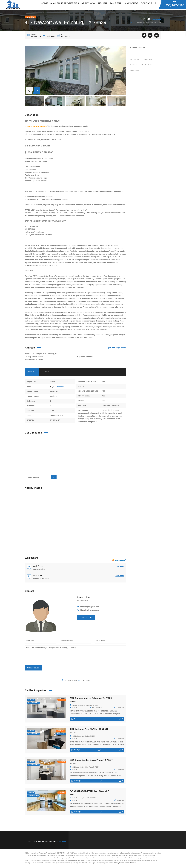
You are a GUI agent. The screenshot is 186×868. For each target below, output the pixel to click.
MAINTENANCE (147, 65)
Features (46, 372)
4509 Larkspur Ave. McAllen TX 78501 (89, 729)
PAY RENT (133, 65)
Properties (134, 60)
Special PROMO (57, 415)
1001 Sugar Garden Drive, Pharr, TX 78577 (91, 760)
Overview (32, 372)
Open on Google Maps (117, 348)
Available (54, 396)
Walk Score (38, 566)
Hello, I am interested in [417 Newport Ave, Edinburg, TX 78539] (76, 654)
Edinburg (90, 357)
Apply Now (148, 60)
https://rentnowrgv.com (89, 610)
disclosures (63, 860)
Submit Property (137, 48)
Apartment (54, 391)
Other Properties (86, 617)
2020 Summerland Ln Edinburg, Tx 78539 (91, 698)
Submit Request (33, 668)
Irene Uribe (83, 597)
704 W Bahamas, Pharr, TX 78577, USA (89, 791)
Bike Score (38, 575)
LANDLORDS (134, 70)
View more (120, 566)
